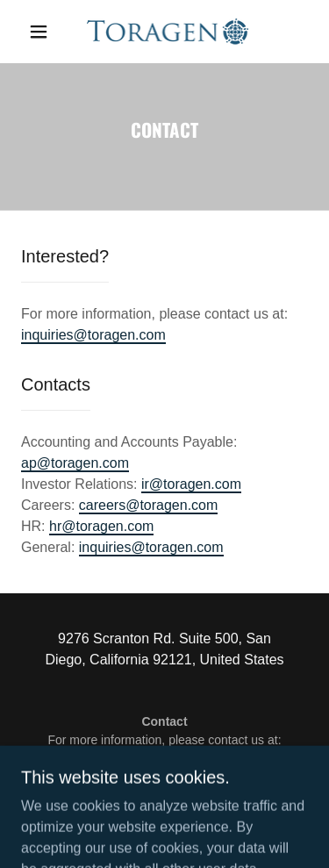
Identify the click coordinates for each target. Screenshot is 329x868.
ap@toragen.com (75, 463)
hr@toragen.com (101, 526)
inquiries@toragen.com (93, 335)
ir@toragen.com (191, 484)
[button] (39, 32)
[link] (168, 32)
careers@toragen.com (149, 505)
